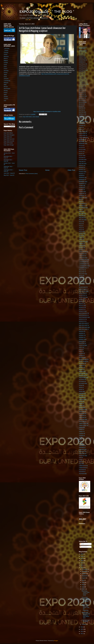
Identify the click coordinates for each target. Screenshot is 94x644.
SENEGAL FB (82, 363)
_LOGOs (6, 51)
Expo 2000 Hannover (9, 139)
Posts (82, 544)
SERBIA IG (82, 369)
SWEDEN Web (83, 400)
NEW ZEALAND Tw (84, 325)
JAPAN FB (82, 236)
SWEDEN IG (82, 395)
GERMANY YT (83, 184)
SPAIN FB (81, 385)
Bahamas (6, 56)
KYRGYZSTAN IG (83, 252)
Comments (83, 547)
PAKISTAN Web (83, 345)
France (6, 69)
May (83, 585)
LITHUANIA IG (83, 256)
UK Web (81, 444)
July (83, 580)
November (85, 571)
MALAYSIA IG (82, 270)
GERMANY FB (83, 178)
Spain (5, 95)
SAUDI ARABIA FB (84, 359)
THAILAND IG (82, 416)
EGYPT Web (82, 156)
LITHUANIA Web (83, 258)
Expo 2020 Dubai (27, 117)
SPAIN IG (81, 387)
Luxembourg (7, 81)
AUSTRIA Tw (82, 76)
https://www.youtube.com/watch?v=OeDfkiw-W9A (47, 112)
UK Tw (81, 442)
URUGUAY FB (83, 452)
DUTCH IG (82, 146)
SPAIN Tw (81, 389)
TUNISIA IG (82, 436)
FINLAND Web (83, 164)
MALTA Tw (82, 280)
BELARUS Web (83, 96)
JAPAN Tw (82, 240)
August (84, 578)
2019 (82, 558)
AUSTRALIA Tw (83, 68)
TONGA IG (82, 430)
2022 (82, 554)
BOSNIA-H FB (83, 114)
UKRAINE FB (82, 446)
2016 (82, 565)
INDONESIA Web (83, 208)
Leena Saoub (36, 117)
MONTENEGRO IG (84, 315)
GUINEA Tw (82, 190)
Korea (5, 77)
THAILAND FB (83, 413)
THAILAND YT (83, 422)
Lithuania (6, 79)
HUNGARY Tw (83, 196)
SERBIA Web (82, 371)
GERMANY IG (83, 180)
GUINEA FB (82, 186)
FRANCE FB (82, 166)
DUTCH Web (82, 150)
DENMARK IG (83, 140)
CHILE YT (81, 130)
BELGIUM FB (82, 98)
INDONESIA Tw (83, 206)
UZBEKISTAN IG (83, 468)
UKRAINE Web (83, 450)
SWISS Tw (82, 406)
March (84, 589)
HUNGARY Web (83, 198)
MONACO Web (83, 311)
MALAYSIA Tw (83, 272)
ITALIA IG (81, 224)
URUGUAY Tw (83, 454)
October (84, 574)
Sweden (6, 97)
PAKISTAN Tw (83, 343)
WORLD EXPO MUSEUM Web (83, 51)
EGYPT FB (82, 152)
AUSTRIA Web (83, 78)
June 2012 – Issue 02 (9, 173)
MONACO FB (82, 307)
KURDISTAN (82, 246)
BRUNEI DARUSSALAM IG (84, 121)
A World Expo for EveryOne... (86, 621)
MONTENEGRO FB (84, 313)
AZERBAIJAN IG (83, 80)
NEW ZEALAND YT (84, 329)
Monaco (6, 87)
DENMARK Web (83, 143)
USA (5, 101)
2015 (82, 567)
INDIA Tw (81, 202)
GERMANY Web (83, 182)
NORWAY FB (82, 335)
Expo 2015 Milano (8, 133)
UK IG (80, 440)
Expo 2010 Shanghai (9, 135)
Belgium (6, 61)
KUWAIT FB (82, 248)
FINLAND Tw (82, 162)
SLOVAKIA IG (82, 381)
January (84, 624)
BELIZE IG (82, 106)
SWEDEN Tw (82, 397)
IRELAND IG (82, 216)
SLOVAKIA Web (83, 383)
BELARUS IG (82, 92)
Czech (5, 65)
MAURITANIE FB (83, 287)
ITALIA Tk (81, 228)
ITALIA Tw (81, 230)
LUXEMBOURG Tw (84, 264)
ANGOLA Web (83, 58)
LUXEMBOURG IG (84, 262)
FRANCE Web (83, 172)
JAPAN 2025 (82, 234)
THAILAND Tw (83, 418)
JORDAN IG (82, 244)
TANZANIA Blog (83, 409)
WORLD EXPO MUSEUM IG (83, 48)
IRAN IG (81, 210)
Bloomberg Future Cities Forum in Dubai (86, 593)
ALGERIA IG (82, 54)
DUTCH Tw (82, 148)
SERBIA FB (82, 367)
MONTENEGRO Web (84, 317)
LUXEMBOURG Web (84, 266)
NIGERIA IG (82, 333)
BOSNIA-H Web (83, 118)
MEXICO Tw (82, 303)
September (85, 576)
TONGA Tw (82, 432)
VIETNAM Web (83, 474)
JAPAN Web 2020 (83, 242)
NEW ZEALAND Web (84, 327)
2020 (82, 556)
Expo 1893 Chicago (9, 145)
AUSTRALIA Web (83, 70)
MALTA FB (82, 276)
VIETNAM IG (82, 472)
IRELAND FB (82, 214)
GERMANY (82, 176)
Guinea (6, 73)
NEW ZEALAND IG (84, 323)
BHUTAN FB (82, 108)
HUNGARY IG (82, 194)
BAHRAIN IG (82, 88)
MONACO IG (82, 309)
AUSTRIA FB (82, 72)
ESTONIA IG (82, 158)
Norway (6, 91)
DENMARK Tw (83, 142)
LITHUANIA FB (83, 254)
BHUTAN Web (83, 112)
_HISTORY (7, 49)
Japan (5, 75)
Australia (6, 53)
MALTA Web (82, 282)
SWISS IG (81, 404)
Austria (6, 54)
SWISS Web (82, 407)
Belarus (6, 58)
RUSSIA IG (82, 355)
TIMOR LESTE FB (84, 424)
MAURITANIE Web (84, 291)
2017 (82, 563)
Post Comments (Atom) (32, 174)
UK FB (81, 438)
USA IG (81, 460)
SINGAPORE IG (83, 375)
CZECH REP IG (83, 134)
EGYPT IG (82, 154)
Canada (6, 63)
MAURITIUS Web (83, 297)
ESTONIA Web (83, 160)
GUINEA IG (82, 188)
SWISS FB (82, 402)
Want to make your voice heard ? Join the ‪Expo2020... (85, 608)
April (83, 587)
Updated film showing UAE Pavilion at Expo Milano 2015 (86, 615)
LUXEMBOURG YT (84, 268)
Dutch (5, 67)
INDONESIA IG (83, 204)
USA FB (81, 458)
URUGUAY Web (83, 456)
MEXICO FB (82, 299)
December (85, 569)
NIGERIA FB (82, 331)
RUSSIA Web (82, 357)
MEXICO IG (82, 301)
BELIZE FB (82, 104)
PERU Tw (81, 351)
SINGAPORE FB (83, 373)
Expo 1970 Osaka (8, 143)
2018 (82, 561)
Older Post (71, 170)
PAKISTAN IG (82, 341)
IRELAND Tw (82, 218)
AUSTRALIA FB (83, 64)
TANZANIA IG (82, 411)
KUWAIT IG (82, 250)
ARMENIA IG (82, 62)
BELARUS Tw (82, 94)
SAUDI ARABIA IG (84, 361)
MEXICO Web (82, 305)
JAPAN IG (81, 238)
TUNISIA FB (82, 434)
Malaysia (6, 83)
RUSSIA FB (82, 353)
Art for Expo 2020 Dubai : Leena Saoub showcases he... (86, 600)
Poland (6, 93)
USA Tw (81, 462)
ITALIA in (81, 226)
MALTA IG (81, 278)
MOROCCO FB (83, 319)
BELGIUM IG (82, 100)
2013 (82, 629)
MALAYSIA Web (83, 274)
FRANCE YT (82, 174)
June (83, 582)
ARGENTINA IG (83, 60)
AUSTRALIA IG (83, 66)
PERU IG (81, 349)
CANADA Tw (82, 123)
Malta (5, 85)
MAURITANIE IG (83, 289)
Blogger (56, 641)
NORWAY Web (83, 339)
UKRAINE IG (82, 448)
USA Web (81, 464)
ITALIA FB (81, 222)
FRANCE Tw (82, 170)
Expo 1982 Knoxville (9, 141)
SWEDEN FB (82, 393)
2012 (82, 631)
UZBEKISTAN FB (83, 466)
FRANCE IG (82, 168)
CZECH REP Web (83, 138)
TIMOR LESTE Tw (84, 426)
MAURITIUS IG (83, 293)
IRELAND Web (83, 220)
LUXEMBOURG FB (84, 260)
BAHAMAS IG (82, 86)
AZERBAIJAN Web (84, 84)
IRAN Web (82, 212)
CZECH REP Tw (83, 136)
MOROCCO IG (83, 321)
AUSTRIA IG (82, 74)
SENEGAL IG (82, 365)
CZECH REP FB (83, 132)
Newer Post (23, 170)
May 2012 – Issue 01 (9, 175)
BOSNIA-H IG (82, 116)
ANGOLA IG (82, 56)
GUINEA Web (82, 192)
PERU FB (81, 347)
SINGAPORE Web (84, 377)
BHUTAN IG (82, 110)
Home (47, 170)
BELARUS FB (82, 90)
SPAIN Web (82, 391)
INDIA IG (81, 200)
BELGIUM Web (83, 102)
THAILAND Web (83, 420)
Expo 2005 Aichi (8, 137)
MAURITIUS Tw (83, 295)
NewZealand (7, 89)
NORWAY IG (82, 337)
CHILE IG (81, 128)
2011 (82, 634)
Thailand (6, 99)
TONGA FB (82, 428)
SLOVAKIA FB (83, 379)
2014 (82, 627)
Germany (6, 71)
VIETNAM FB (82, 470)
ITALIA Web (82, 232)
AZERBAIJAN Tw (83, 82)
